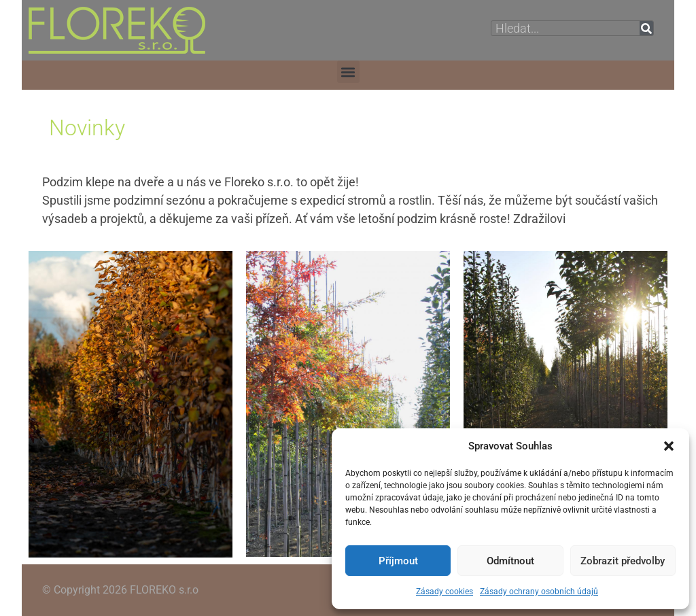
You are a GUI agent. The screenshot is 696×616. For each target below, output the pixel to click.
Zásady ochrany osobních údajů (539, 592)
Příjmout (398, 561)
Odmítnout (510, 561)
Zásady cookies (445, 592)
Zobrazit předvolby (623, 561)
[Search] (646, 28)
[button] (669, 446)
